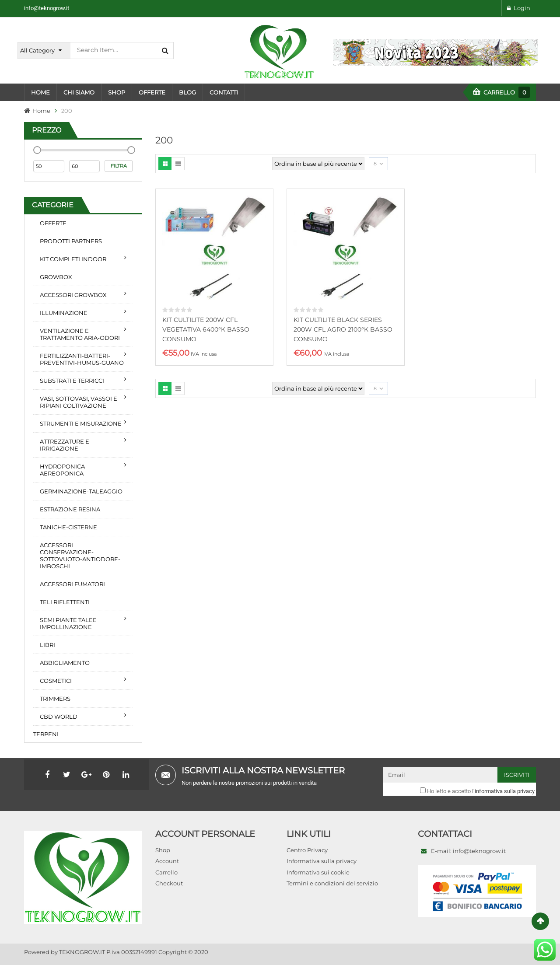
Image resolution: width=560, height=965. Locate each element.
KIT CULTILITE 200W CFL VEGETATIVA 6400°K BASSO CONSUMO (206, 329)
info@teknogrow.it (47, 8)
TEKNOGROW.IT (82, 952)
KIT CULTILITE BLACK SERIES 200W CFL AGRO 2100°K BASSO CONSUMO (343, 329)
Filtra (119, 166)
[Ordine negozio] (318, 164)
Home (41, 111)
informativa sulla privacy (505, 791)
